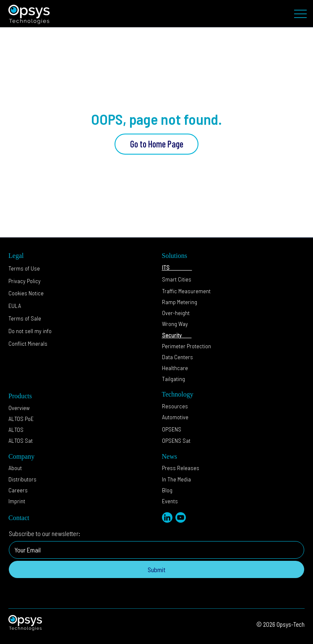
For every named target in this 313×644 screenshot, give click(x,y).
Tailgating (173, 379)
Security (177, 335)
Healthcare (175, 368)
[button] (30, 331)
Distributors (22, 479)
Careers (18, 490)
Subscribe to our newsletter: (44, 533)
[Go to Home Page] (156, 144)
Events (170, 501)
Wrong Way (175, 324)
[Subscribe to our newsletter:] (154, 550)
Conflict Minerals (28, 343)
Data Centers (178, 357)
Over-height (176, 313)
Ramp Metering (180, 302)
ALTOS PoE (21, 419)
